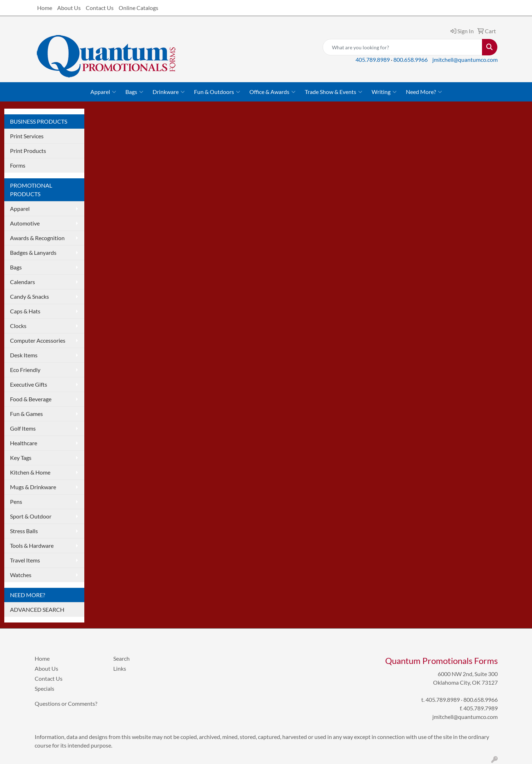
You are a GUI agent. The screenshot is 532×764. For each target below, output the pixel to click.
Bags (134, 92)
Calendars (23, 282)
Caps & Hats (25, 311)
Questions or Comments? (66, 703)
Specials (44, 688)
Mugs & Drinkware (33, 487)
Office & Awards (272, 92)
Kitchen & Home (30, 472)
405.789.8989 (373, 59)
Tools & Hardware (32, 545)
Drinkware (169, 92)
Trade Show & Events (334, 92)
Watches (21, 575)
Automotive (25, 223)
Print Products (28, 151)
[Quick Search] (402, 47)
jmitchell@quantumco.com (465, 59)
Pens (16, 502)
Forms (18, 165)
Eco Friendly (25, 370)
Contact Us (100, 8)
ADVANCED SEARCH (37, 609)
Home (45, 8)
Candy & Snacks (29, 296)
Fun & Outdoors (217, 92)
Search (121, 658)
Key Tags (21, 458)
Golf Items (23, 428)
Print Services (27, 136)
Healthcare (24, 443)
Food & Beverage (31, 399)
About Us (69, 8)
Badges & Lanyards (33, 252)
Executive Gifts (29, 384)
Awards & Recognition (37, 238)
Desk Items (24, 355)
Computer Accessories (38, 340)
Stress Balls (24, 531)
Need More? (424, 92)
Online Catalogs (138, 8)
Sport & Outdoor (31, 516)
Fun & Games (26, 414)
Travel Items (25, 560)
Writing (384, 92)
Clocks (18, 326)
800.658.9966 (411, 59)
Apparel (103, 92)
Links (120, 668)
